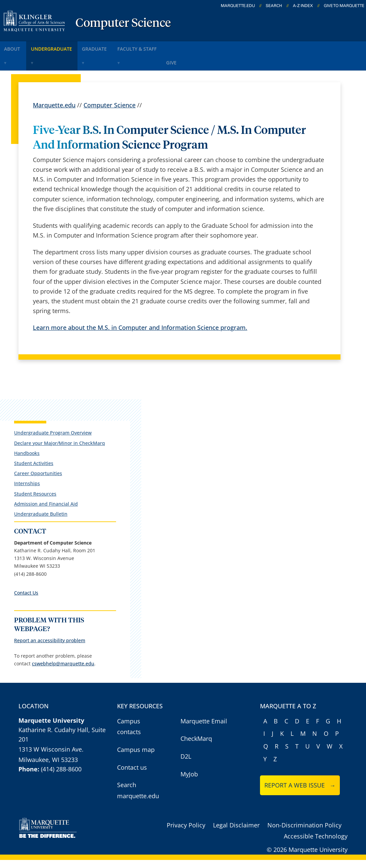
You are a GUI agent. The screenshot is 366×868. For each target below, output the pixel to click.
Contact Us (23, 587)
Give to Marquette (344, 6)
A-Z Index (303, 6)
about (16, 46)
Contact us (132, 775)
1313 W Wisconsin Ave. (51, 757)
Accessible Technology (316, 844)
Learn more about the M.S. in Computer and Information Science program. (140, 309)
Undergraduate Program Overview (50, 413)
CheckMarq (196, 747)
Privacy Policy (186, 833)
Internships (24, 470)
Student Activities (31, 449)
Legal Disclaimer (236, 833)
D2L (186, 764)
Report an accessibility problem (47, 634)
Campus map (136, 758)
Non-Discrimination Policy (304, 833)
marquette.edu (238, 6)
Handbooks (24, 439)
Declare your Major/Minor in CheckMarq (43, 426)
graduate (111, 46)
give (200, 46)
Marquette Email (204, 729)
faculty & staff (160, 46)
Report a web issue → (300, 793)
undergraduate (62, 46)
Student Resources (32, 480)
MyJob (189, 782)
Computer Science (123, 23)
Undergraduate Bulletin (38, 500)
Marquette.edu (54, 87)
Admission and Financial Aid (43, 490)
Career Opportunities (35, 459)
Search (274, 6)
